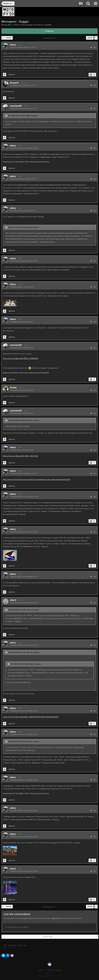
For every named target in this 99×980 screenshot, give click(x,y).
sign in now (56, 918)
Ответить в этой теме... (17, 927)
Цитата (12, 74)
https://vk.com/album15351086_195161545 (20, 456)
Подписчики (47, 937)
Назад (9, 38)
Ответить (50, 31)
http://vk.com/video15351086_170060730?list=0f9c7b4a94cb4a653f (31, 717)
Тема (41, 970)
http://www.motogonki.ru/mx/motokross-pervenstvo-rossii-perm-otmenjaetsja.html (37, 479)
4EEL (9, 25)
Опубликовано (23, 47)
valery (13, 45)
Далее (90, 38)
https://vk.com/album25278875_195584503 (20, 358)
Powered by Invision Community (49, 976)
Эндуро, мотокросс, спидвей (39, 25)
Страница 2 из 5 (49, 38)
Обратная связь (54, 970)
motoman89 (16, 106)
